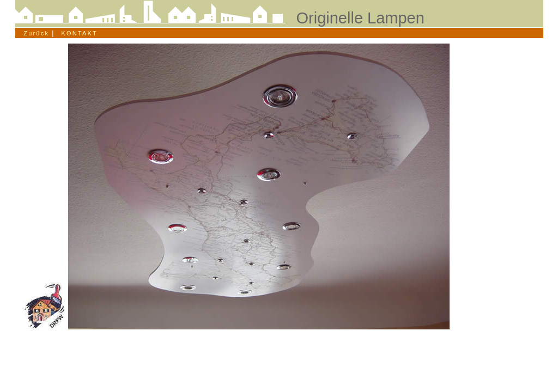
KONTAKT (79, 33)
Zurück (34, 33)
